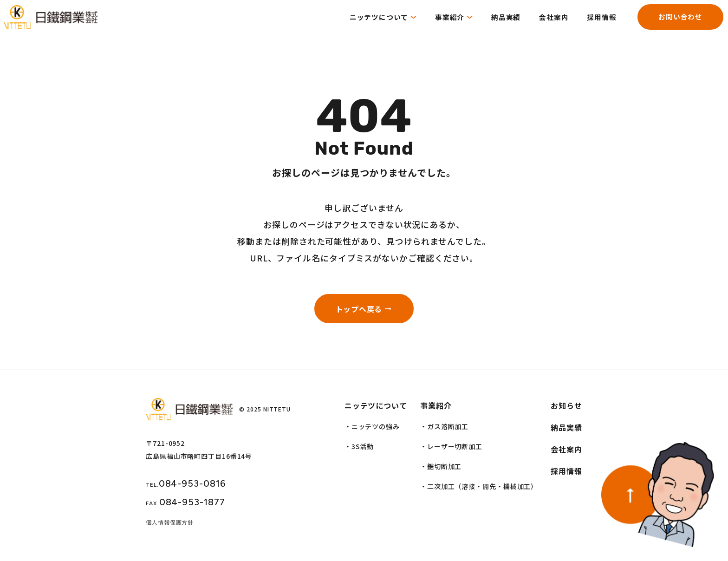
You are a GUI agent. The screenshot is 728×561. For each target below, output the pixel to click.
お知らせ (566, 411)
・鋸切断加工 (441, 471)
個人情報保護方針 (170, 527)
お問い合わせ (672, 24)
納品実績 (490, 24)
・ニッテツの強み (372, 431)
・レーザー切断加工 (451, 451)
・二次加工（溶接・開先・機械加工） (479, 491)
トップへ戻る (357, 311)
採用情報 (590, 24)
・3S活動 (359, 451)
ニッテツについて (358, 24)
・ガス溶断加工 (444, 431)
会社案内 (540, 24)
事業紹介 (432, 24)
